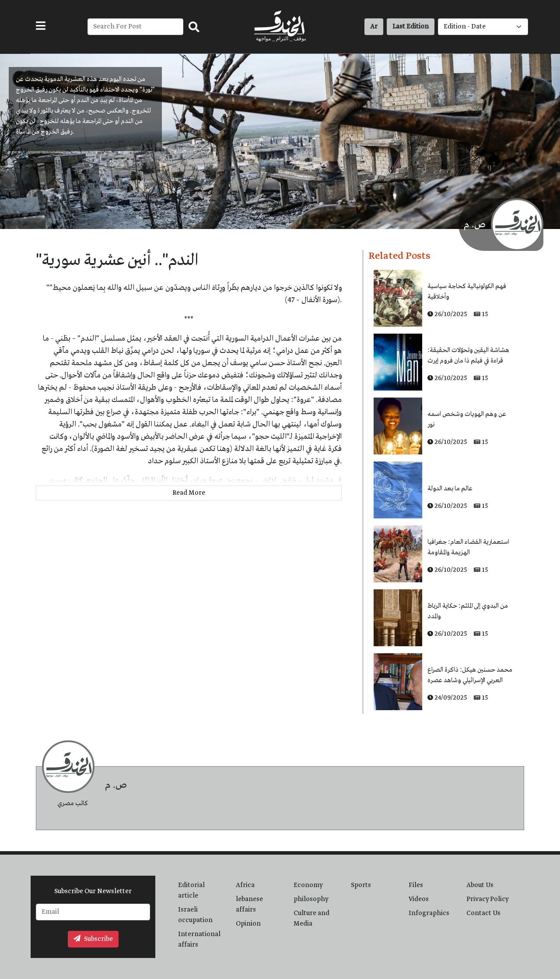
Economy (308, 885)
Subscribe (93, 939)
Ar (374, 27)
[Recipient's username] (135, 27)
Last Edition (411, 27)
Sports (361, 885)
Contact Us (483, 913)
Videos (419, 899)
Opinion (248, 924)
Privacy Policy (488, 899)
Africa (245, 885)
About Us (480, 885)
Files (416, 885)
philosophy (311, 899)
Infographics (429, 913)
